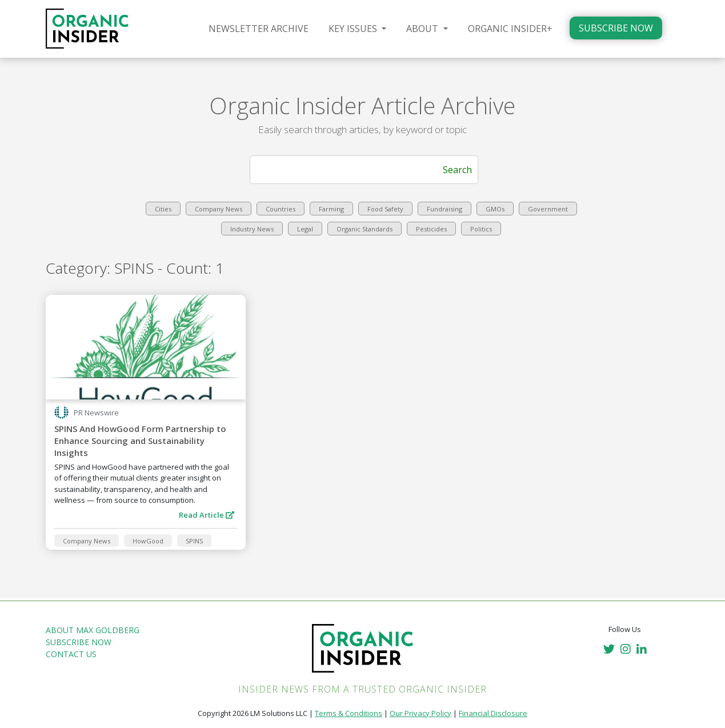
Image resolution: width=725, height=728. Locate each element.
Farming (331, 209)
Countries (281, 209)
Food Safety (385, 209)
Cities (163, 209)
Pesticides (431, 229)
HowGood (148, 541)
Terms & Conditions (349, 713)
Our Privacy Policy (420, 713)
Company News (219, 209)
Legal (305, 229)
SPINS (194, 541)
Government (548, 209)
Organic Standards (364, 229)
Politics (481, 229)
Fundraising (444, 209)
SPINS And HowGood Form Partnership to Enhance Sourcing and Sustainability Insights (140, 441)
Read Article (207, 515)
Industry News (252, 229)
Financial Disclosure (493, 713)
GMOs (495, 209)
